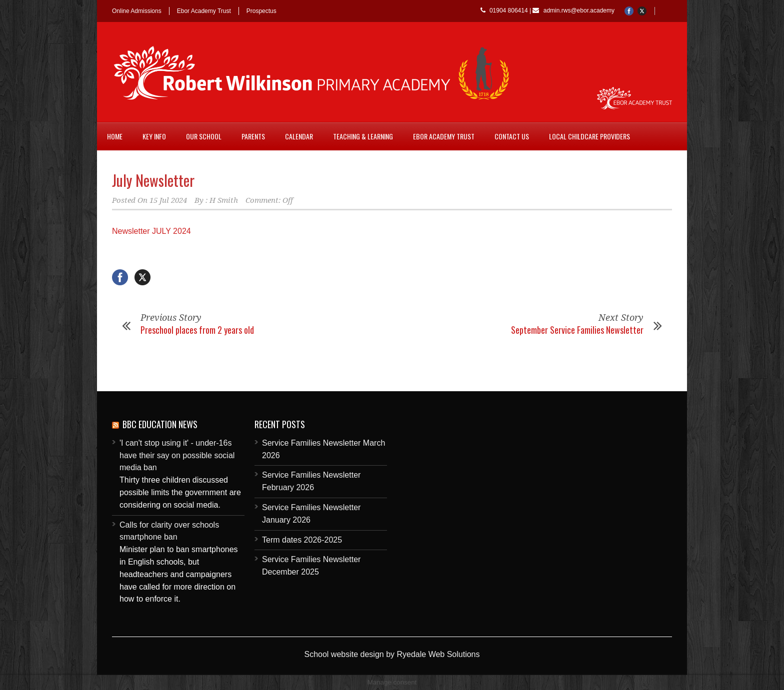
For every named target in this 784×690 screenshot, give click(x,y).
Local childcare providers (589, 136)
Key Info (154, 136)
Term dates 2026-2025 (302, 540)
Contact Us (512, 136)
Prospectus (261, 11)
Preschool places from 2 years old (197, 330)
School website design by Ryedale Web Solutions (392, 654)
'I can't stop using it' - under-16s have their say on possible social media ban (177, 455)
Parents (253, 136)
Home (115, 136)
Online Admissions (137, 11)
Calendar (299, 136)
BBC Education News (160, 424)
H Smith (224, 200)
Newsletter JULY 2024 (151, 231)
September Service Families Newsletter (577, 330)
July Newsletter (153, 180)
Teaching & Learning (363, 136)
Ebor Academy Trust (204, 11)
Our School (204, 136)
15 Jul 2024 (168, 200)
